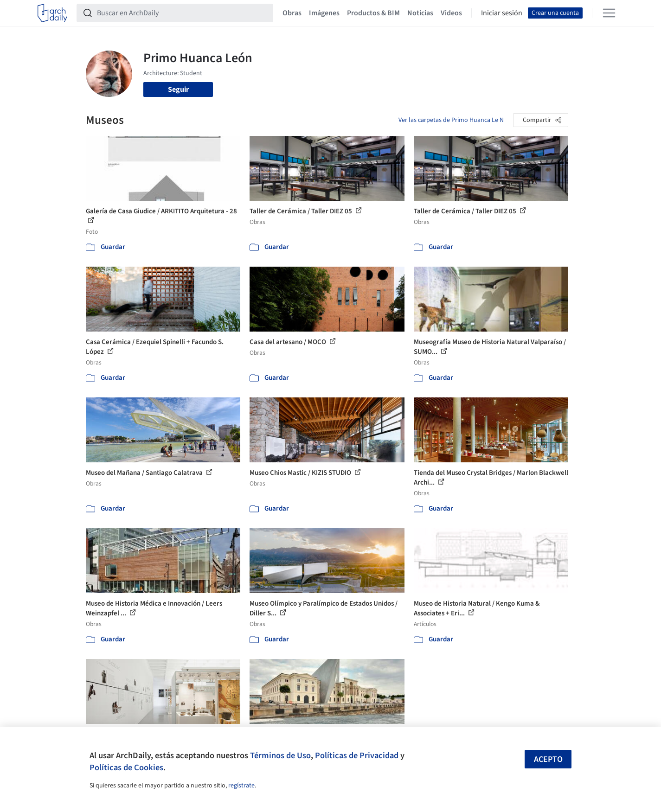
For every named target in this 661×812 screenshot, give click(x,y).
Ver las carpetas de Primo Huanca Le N (451, 120)
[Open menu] (609, 13)
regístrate (241, 786)
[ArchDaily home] (52, 13)
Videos (451, 13)
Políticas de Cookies (126, 767)
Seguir (178, 90)
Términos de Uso (280, 755)
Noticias (420, 13)
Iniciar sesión (502, 13)
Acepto (548, 759)
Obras (292, 13)
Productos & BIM (373, 13)
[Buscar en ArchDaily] (182, 13)
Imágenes (324, 13)
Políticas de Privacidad (357, 755)
